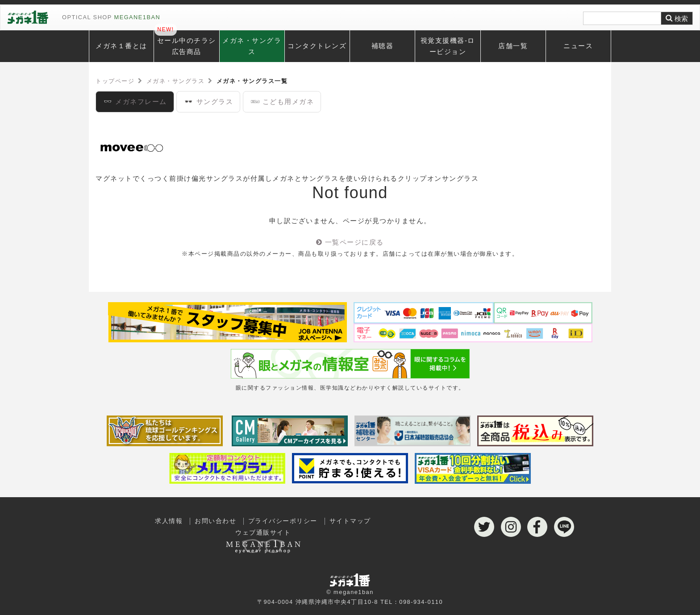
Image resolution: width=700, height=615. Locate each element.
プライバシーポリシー (283, 521)
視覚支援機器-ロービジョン (448, 46)
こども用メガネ (282, 102)
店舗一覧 (513, 46)
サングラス (208, 102)
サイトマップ (350, 521)
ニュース (578, 46)
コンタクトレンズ (317, 46)
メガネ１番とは (121, 46)
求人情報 (169, 521)
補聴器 (383, 46)
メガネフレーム (135, 102)
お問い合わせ (215, 521)
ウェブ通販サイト (263, 539)
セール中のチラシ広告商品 (187, 46)
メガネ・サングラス (252, 46)
